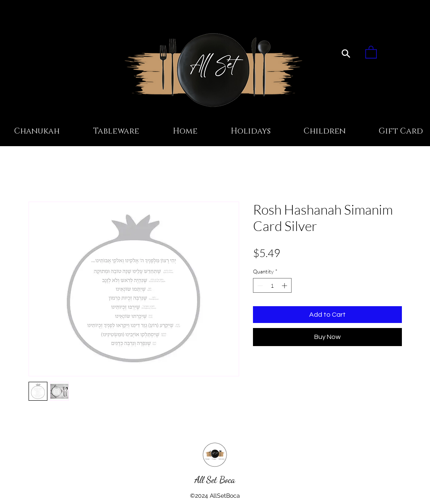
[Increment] (285, 286)
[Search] (346, 53)
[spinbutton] (272, 286)
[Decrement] (259, 286)
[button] (371, 52)
